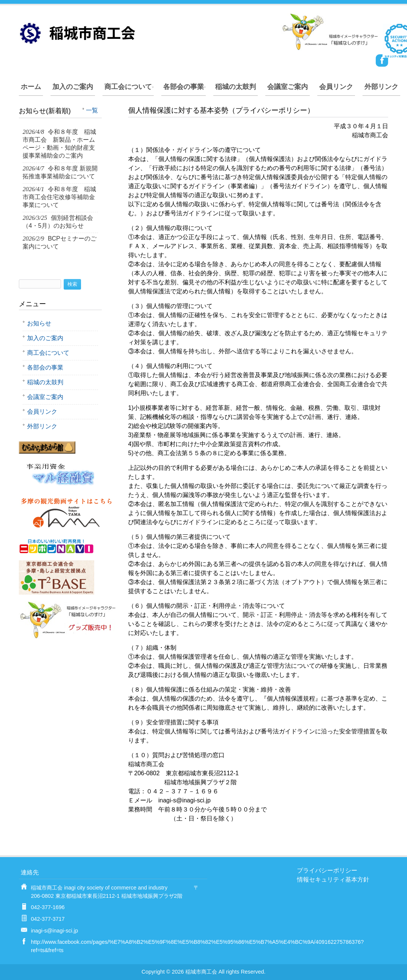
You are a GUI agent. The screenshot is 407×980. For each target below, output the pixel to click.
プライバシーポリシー (327, 870)
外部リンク (381, 87)
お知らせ (39, 323)
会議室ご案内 (288, 87)
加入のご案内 (73, 87)
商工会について (128, 87)
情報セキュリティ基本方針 (333, 880)
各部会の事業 (184, 87)
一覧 (92, 110)
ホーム (31, 87)
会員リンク (336, 87)
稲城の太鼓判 (236, 87)
